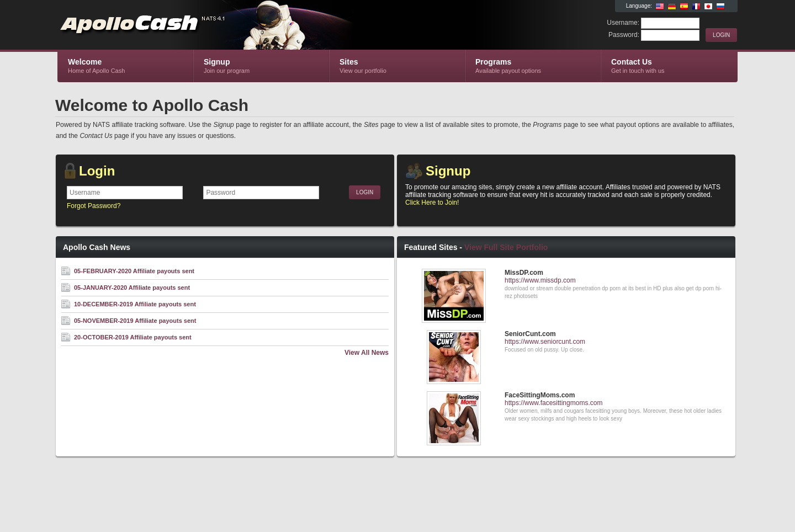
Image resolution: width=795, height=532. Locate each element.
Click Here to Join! (432, 203)
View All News (367, 353)
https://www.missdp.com (540, 280)
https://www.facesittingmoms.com (553, 403)
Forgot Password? (94, 206)
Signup (448, 171)
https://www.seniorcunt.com (545, 342)
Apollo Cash (189, 25)
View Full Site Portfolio (506, 247)
